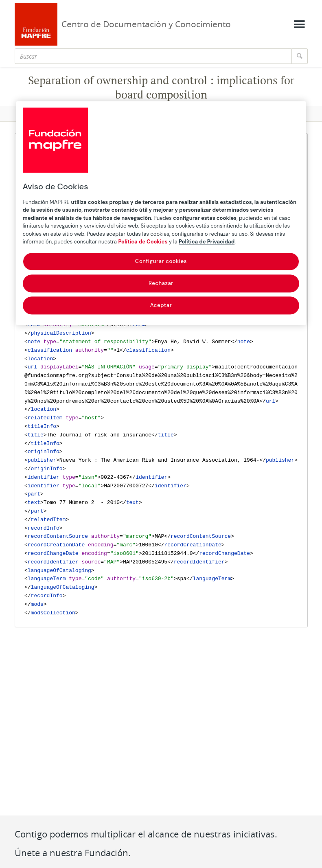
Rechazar (161, 283)
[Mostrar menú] (299, 24)
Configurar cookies (161, 261)
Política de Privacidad (207, 242)
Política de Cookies (143, 242)
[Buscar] (153, 56)
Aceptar (161, 306)
